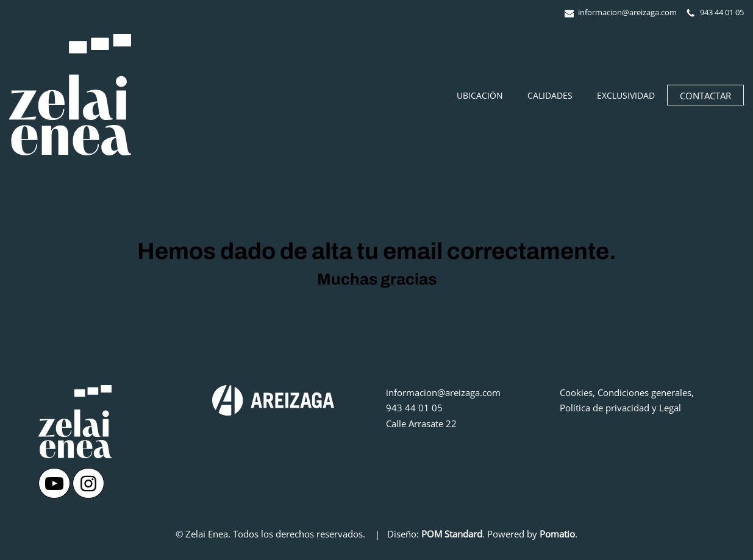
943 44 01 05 (414, 408)
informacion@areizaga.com (443, 392)
